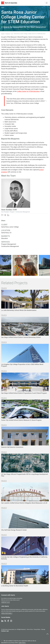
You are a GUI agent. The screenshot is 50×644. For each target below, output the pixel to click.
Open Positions (7, 613)
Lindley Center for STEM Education (28, 91)
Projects (8, 34)
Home (3, 34)
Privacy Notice (37, 629)
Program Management (9, 244)
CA (12, 34)
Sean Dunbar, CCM (9, 210)
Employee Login (5, 631)
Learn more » (22, 643)
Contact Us (6, 602)
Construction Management (10, 246)
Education (5, 238)
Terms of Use (30, 629)
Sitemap (43, 629)
